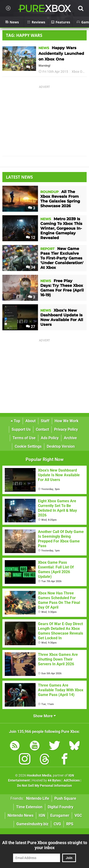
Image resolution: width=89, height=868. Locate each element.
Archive (70, 438)
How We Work (67, 421)
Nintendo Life (38, 798)
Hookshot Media (39, 776)
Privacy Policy (66, 429)
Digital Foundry (61, 807)
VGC (78, 815)
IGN (42, 815)
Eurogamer (60, 815)
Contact (42, 429)
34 (30, 267)
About (30, 421)
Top (15, 421)
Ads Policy (50, 438)
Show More (44, 716)
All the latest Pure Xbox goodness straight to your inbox (45, 845)
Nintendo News (21, 815)
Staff (45, 421)
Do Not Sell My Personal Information (44, 786)
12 (30, 238)
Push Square (65, 798)
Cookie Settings (28, 446)
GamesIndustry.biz (32, 824)
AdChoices (71, 780)
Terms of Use (24, 438)
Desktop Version (61, 446)
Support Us (21, 429)
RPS (70, 824)
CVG (57, 824)
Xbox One (79, 72)
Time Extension (29, 807)
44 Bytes (54, 780)
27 (30, 327)
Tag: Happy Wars (24, 35)
